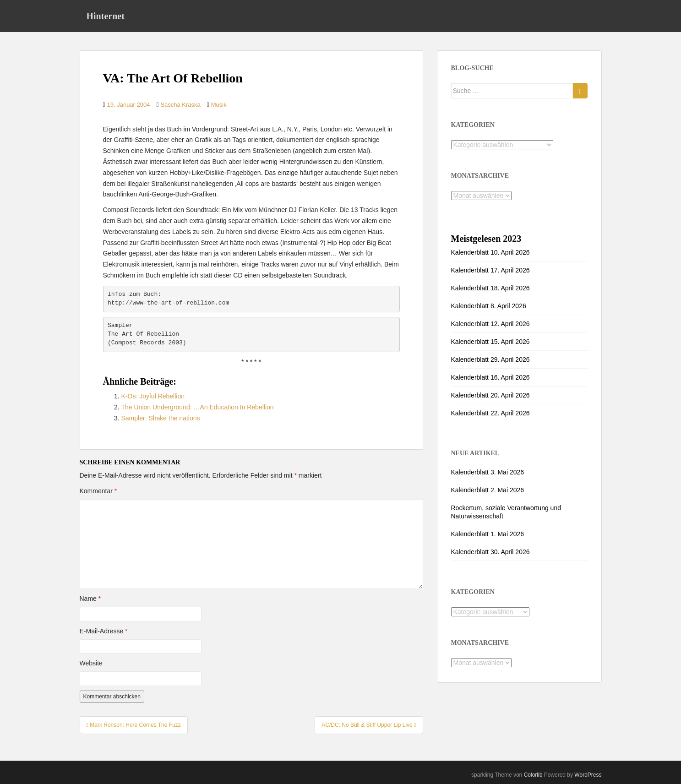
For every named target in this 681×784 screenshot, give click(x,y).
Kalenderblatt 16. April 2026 (490, 377)
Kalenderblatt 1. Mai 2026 (488, 534)
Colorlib (533, 775)
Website (91, 663)
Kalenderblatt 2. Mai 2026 (488, 490)
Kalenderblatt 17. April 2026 (490, 270)
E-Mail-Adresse (104, 631)
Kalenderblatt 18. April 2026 (490, 288)
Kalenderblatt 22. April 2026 (490, 413)
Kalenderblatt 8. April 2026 (489, 306)
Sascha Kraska (180, 105)
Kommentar (98, 491)
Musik (219, 105)
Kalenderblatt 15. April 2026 (490, 342)
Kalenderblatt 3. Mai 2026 (488, 472)
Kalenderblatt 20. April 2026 (490, 395)
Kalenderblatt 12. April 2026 (490, 324)
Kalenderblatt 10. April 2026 (490, 252)
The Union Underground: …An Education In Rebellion (198, 407)
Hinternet (106, 16)
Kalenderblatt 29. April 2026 (490, 359)
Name (90, 599)
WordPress (588, 775)
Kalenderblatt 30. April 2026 (490, 552)
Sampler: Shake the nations (161, 418)
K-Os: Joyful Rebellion (153, 396)
